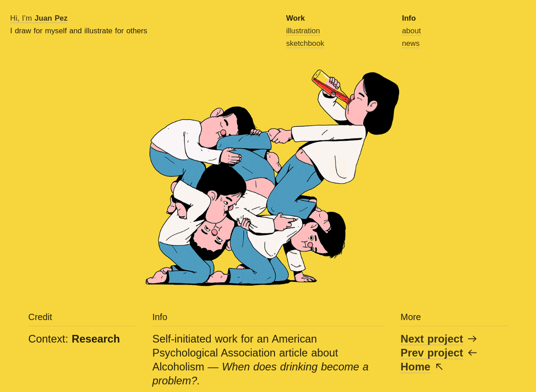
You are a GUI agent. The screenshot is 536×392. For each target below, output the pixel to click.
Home (415, 367)
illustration (303, 31)
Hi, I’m (39, 18)
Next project (432, 339)
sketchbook (305, 43)
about (411, 31)
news (411, 43)
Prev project (432, 353)
